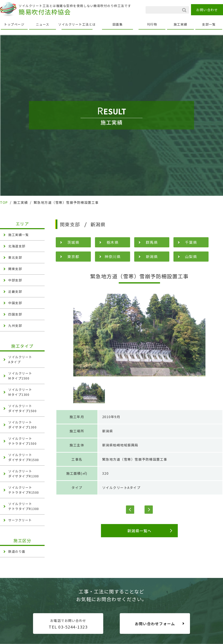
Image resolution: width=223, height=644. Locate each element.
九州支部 (15, 326)
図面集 (118, 24)
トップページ (14, 24)
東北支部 (15, 257)
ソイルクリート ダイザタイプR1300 (24, 474)
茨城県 (73, 242)
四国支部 (15, 314)
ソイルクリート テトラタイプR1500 (24, 490)
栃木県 (113, 242)
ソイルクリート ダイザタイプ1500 (22, 408)
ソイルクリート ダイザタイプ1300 (22, 425)
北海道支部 (17, 246)
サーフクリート (20, 520)
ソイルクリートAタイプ (121, 487)
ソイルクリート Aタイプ (20, 359)
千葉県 (191, 242)
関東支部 (15, 269)
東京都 (73, 256)
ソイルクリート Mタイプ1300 (20, 392)
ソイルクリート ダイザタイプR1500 (24, 457)
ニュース (43, 24)
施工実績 (180, 24)
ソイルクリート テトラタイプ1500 (22, 441)
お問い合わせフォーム (155, 624)
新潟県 (152, 256)
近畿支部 (15, 291)
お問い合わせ (207, 10)
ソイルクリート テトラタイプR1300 (24, 506)
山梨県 (191, 256)
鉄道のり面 (17, 551)
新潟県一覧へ (139, 531)
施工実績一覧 (18, 235)
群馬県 (152, 242)
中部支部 (15, 280)
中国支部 (15, 303)
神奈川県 (113, 256)
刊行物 (152, 24)
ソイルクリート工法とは (77, 24)
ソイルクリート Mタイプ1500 (20, 376)
